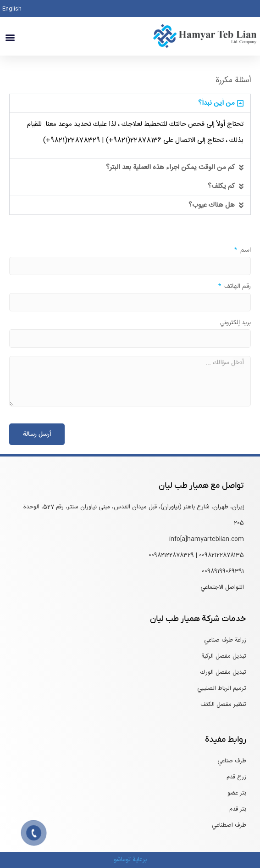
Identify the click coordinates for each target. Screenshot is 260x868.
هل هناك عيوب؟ (212, 205)
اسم (245, 251)
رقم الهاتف (237, 287)
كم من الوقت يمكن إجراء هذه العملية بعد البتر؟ (170, 167)
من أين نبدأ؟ (216, 103)
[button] (10, 37)
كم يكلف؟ (221, 186)
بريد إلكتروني (235, 324)
